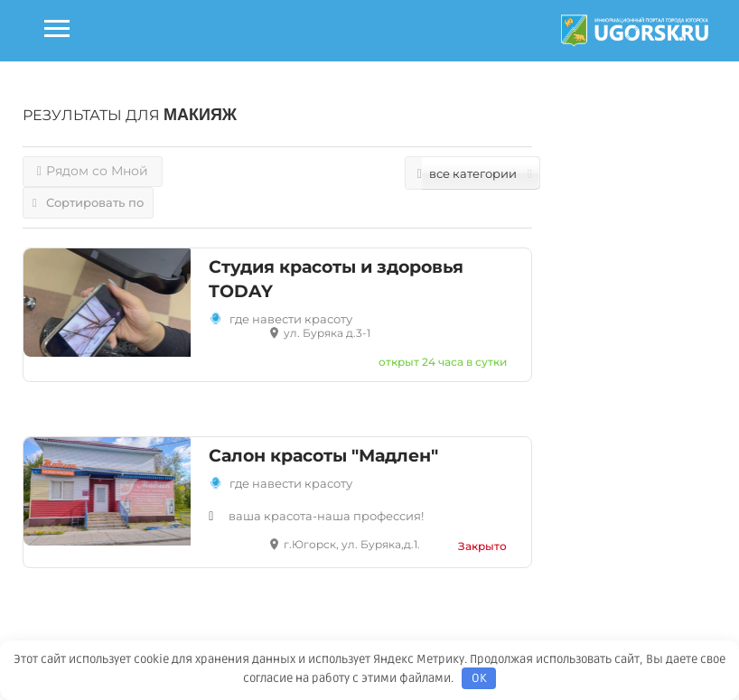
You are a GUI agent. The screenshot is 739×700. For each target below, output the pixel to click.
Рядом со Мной (93, 171)
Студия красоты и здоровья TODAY (336, 279)
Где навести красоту (291, 483)
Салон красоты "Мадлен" (323, 456)
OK (479, 678)
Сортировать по (88, 202)
